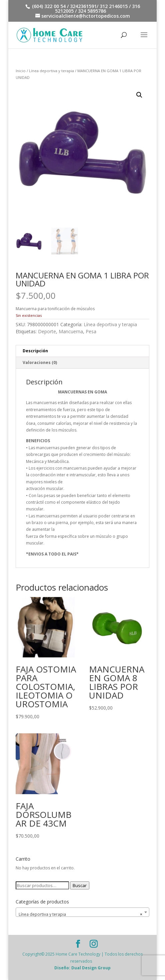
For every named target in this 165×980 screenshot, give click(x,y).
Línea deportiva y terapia (51, 71)
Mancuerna (71, 331)
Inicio (21, 71)
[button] (139, 95)
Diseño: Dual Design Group (82, 968)
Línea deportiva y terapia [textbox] (80, 914)
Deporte (47, 331)
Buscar (80, 885)
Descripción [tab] (35, 351)
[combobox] (82, 912)
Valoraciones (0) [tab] (40, 362)
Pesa (91, 331)
